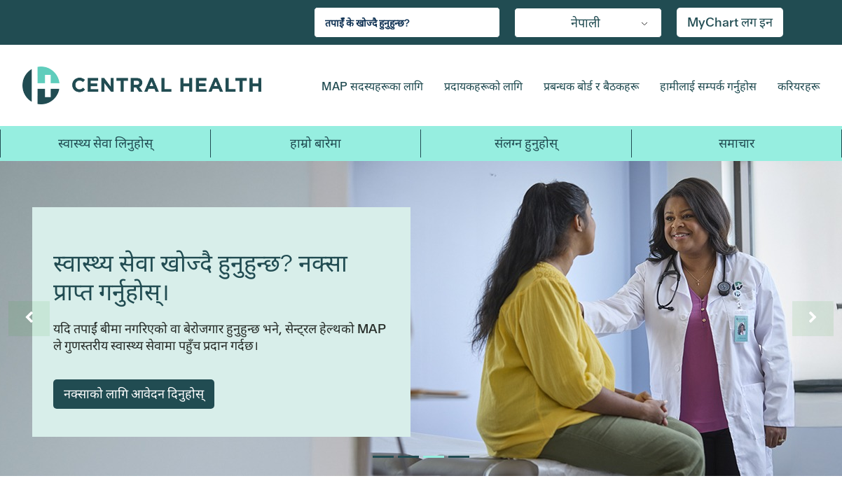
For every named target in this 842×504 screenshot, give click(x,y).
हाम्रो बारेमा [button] (316, 143)
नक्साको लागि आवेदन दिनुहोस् (134, 394)
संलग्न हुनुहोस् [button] (526, 143)
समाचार (737, 143)
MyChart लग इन (730, 22)
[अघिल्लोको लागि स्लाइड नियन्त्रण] (29, 318)
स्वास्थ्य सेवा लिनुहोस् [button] (105, 143)
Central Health (159, 85)
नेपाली (586, 23)
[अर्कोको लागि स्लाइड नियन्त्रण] (813, 318)
